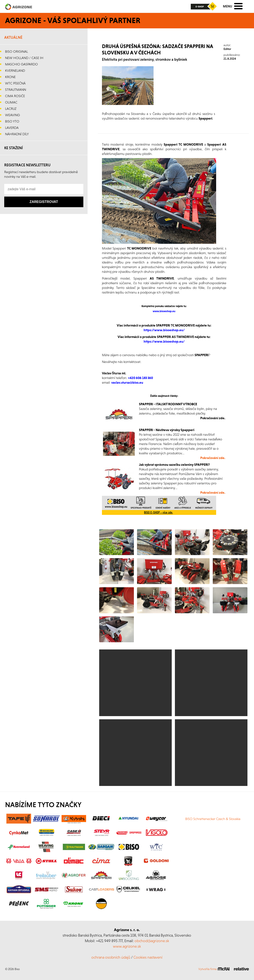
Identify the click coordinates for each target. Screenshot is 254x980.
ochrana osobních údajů (111, 957)
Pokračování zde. (213, 492)
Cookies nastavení (148, 957)
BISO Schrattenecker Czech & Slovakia (213, 819)
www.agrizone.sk (127, 946)
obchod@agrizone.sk (152, 941)
